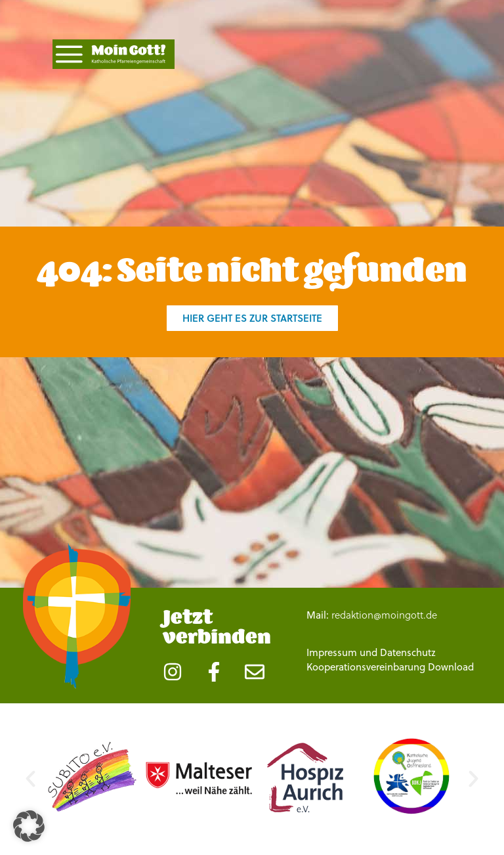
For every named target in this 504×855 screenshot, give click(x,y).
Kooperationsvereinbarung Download (390, 667)
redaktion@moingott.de (384, 615)
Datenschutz (408, 652)
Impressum (332, 652)
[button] (31, 778)
